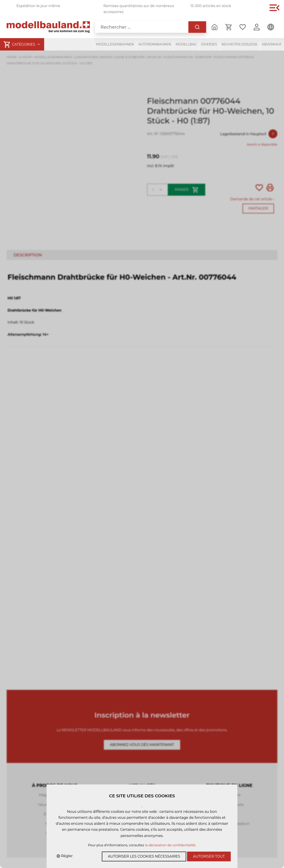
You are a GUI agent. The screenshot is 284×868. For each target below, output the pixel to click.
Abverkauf (272, 44)
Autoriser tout (209, 856)
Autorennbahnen (155, 44)
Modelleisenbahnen (115, 44)
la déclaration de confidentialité (170, 845)
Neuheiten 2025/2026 (240, 44)
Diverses (209, 44)
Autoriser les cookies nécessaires (144, 856)
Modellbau (186, 44)
